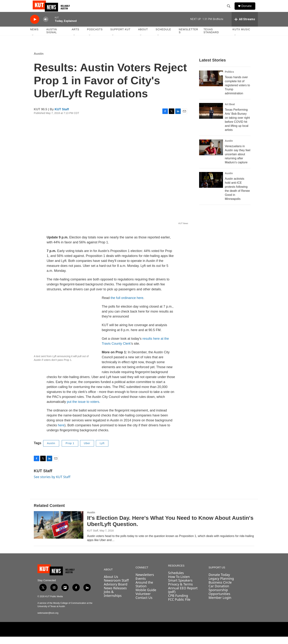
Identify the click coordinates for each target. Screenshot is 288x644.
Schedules (176, 580)
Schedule (163, 37)
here (61, 433)
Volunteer (143, 601)
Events (141, 586)
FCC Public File (179, 607)
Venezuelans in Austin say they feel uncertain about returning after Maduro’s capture (238, 162)
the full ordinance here (127, 305)
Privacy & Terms (180, 592)
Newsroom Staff (116, 588)
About (143, 37)
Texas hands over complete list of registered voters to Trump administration (237, 93)
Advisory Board (116, 592)
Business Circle (220, 590)
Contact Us (144, 605)
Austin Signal (52, 38)
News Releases (115, 595)
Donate (249, 10)
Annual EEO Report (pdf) (183, 597)
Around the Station (144, 592)
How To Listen (179, 584)
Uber (87, 451)
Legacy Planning (221, 586)
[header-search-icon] (230, 10)
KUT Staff (62, 117)
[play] (35, 27)
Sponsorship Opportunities (219, 599)
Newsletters (188, 38)
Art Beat (230, 112)
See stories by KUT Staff (52, 484)
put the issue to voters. (83, 409)
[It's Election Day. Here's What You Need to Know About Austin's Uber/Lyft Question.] (59, 532)
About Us (111, 584)
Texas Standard (211, 38)
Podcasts (95, 37)
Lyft (102, 451)
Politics (229, 79)
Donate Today (219, 582)
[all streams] (245, 27)
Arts (75, 37)
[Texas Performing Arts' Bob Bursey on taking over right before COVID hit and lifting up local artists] (211, 118)
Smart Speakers (180, 588)
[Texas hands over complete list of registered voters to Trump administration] (211, 86)
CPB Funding (178, 603)
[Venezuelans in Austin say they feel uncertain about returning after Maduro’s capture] (211, 155)
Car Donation (219, 593)
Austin (39, 61)
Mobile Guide (146, 597)
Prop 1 (70, 451)
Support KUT (120, 37)
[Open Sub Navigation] (33, 43)
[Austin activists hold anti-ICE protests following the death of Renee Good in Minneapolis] (211, 187)
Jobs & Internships (113, 601)
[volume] (46, 27)
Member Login (220, 605)
